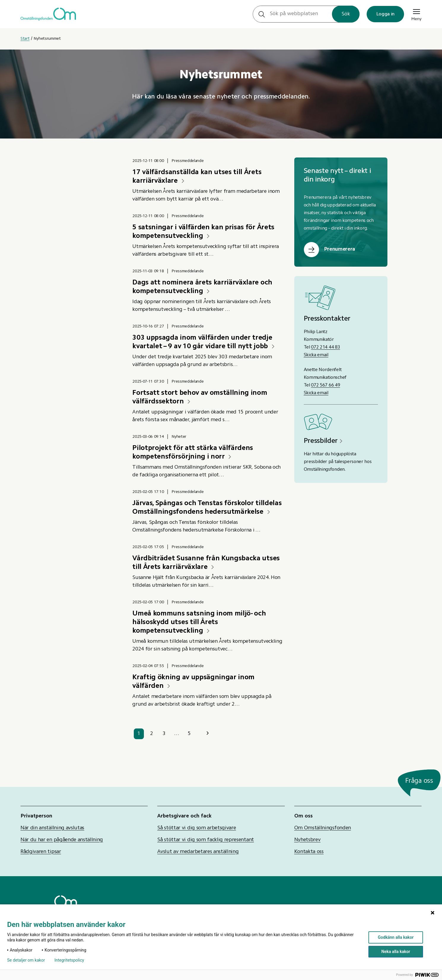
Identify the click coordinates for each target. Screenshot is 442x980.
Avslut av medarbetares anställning (198, 852)
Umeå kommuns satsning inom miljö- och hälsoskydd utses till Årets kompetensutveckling (199, 622)
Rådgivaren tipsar (41, 852)
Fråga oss (419, 781)
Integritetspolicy (69, 960)
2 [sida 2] (152, 734)
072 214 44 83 (325, 347)
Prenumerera (340, 249)
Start (25, 39)
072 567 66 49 (325, 385)
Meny (416, 14)
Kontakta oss (309, 852)
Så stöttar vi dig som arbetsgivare (197, 828)
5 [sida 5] (189, 734)
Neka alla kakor (396, 952)
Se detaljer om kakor (26, 960)
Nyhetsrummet (47, 39)
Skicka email (316, 355)
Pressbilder (321, 441)
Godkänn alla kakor (396, 937)
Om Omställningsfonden (323, 828)
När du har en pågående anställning (62, 840)
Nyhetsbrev (307, 840)
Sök (346, 14)
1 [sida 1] (139, 734)
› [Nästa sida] (208, 733)
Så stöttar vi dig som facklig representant (206, 840)
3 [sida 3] (164, 734)
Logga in (385, 14)
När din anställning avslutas (52, 828)
